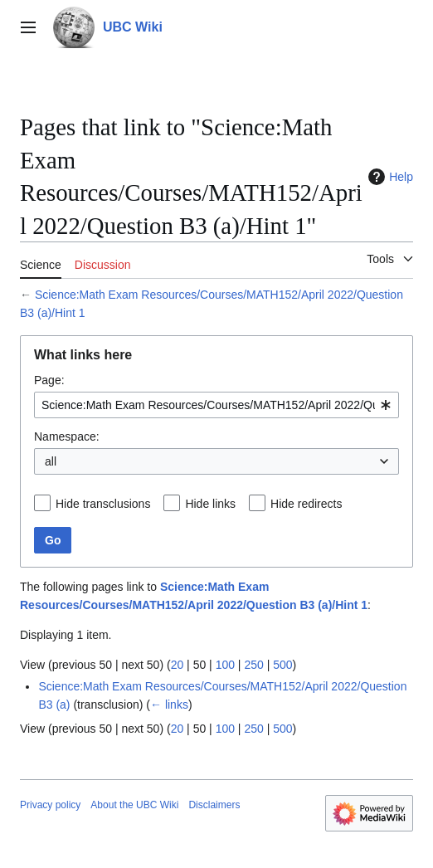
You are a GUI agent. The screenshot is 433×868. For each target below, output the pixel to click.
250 (253, 665)
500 (282, 665)
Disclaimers (214, 805)
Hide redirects (306, 504)
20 (178, 665)
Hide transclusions (103, 504)
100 (225, 665)
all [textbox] (51, 461)
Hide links (210, 504)
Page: (49, 380)
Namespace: (67, 436)
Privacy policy (50, 805)
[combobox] (216, 405)
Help (389, 177)
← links (169, 705)
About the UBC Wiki (134, 805)
